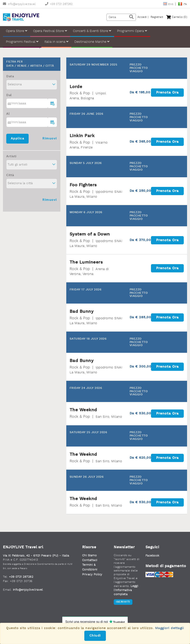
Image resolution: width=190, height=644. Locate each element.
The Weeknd (83, 410)
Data (10, 76)
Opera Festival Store (50, 31)
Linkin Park (82, 136)
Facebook (152, 556)
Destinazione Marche (92, 42)
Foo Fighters (83, 185)
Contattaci (90, 560)
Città (10, 175)
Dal (9, 95)
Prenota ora (167, 93)
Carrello (177, 17)
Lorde (76, 87)
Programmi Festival (22, 42)
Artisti (11, 156)
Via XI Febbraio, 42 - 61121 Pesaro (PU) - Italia (36, 556)
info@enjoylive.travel (19, 4)
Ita (183, 4)
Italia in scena (56, 42)
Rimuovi (50, 139)
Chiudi (95, 636)
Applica (18, 139)
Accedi (142, 17)
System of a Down (90, 234)
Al (8, 114)
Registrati (157, 17)
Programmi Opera (132, 31)
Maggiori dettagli (170, 628)
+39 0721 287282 (59, 4)
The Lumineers (86, 262)
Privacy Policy (92, 575)
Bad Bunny (82, 312)
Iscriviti (123, 602)
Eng (169, 4)
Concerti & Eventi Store (92, 31)
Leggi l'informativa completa (126, 590)
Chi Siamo (90, 556)
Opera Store (17, 31)
